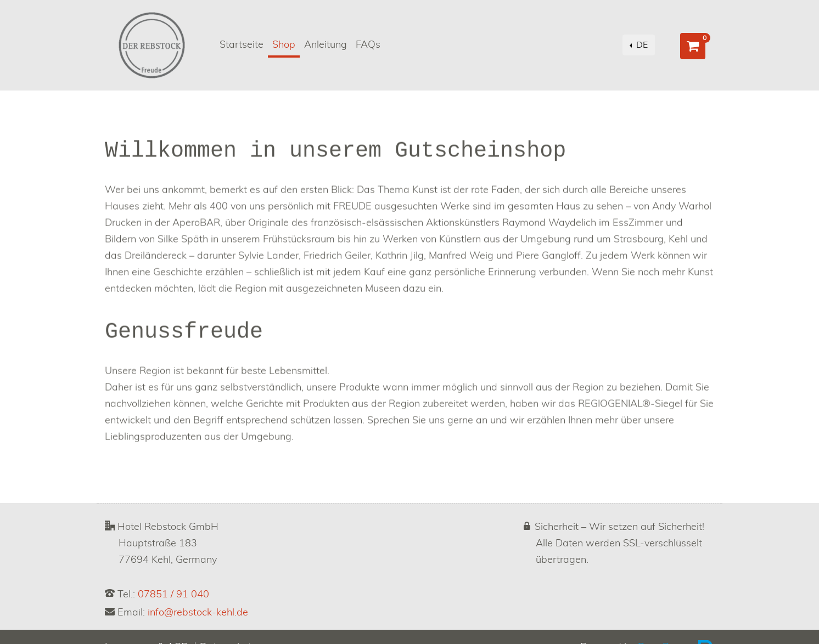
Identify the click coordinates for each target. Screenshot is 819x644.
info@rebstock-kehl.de (198, 613)
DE (641, 45)
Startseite (242, 45)
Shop (286, 43)
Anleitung (326, 45)
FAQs (368, 45)
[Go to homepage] (152, 45)
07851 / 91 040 (173, 595)
